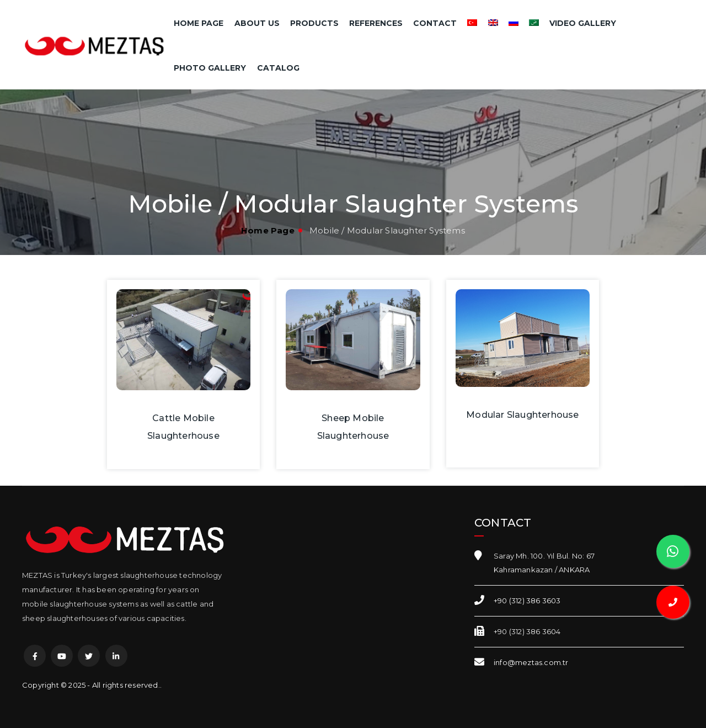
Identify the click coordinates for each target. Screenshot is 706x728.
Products (314, 23)
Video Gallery (583, 23)
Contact (435, 23)
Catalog (278, 68)
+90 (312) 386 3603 (527, 601)
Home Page (199, 23)
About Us (257, 23)
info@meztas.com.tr (531, 662)
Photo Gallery (210, 68)
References (376, 23)
